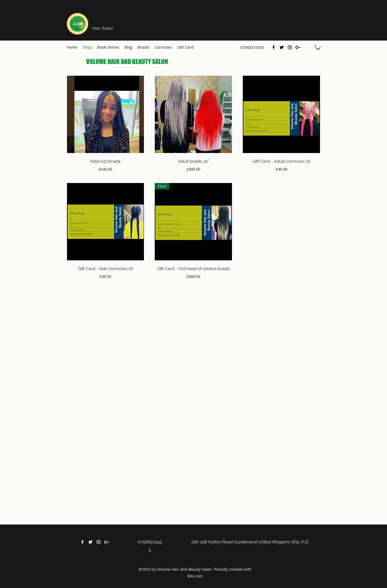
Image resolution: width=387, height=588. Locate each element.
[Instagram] (290, 47)
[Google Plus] (298, 47)
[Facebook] (274, 47)
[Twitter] (282, 47)
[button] (317, 47)
